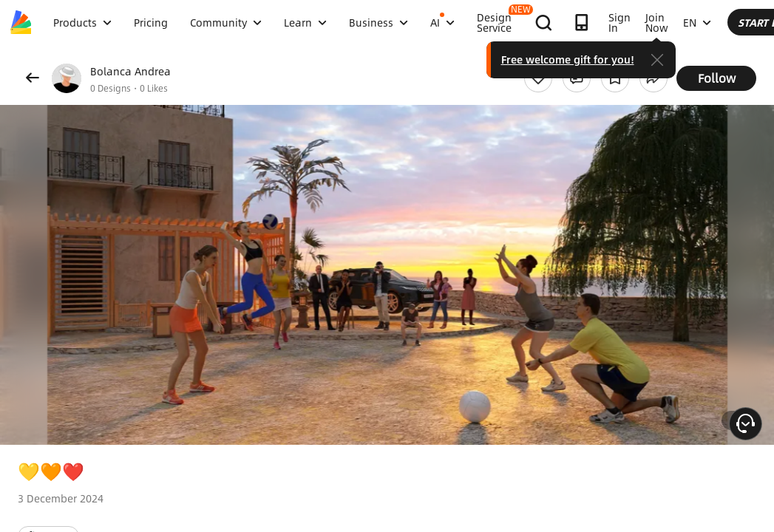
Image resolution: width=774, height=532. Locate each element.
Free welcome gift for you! (687, 59)
